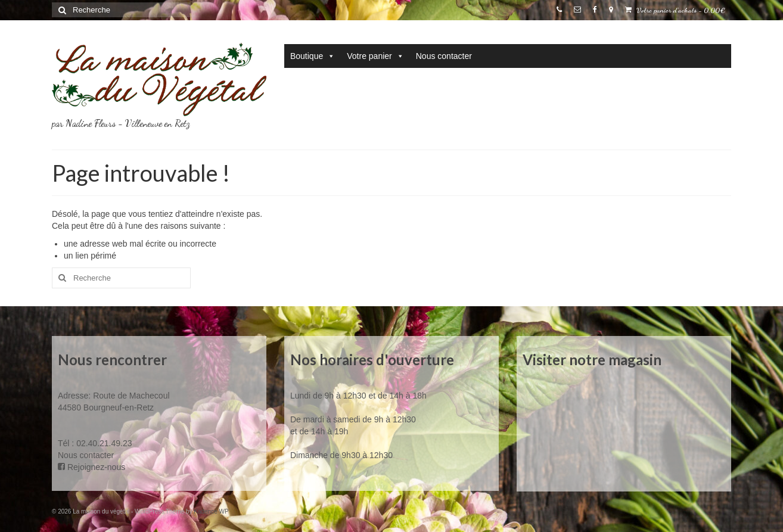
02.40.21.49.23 (104, 443)
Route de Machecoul (130, 396)
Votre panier (375, 56)
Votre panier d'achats (675, 10)
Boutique (313, 56)
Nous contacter (444, 56)
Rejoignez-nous (91, 467)
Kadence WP (211, 511)
